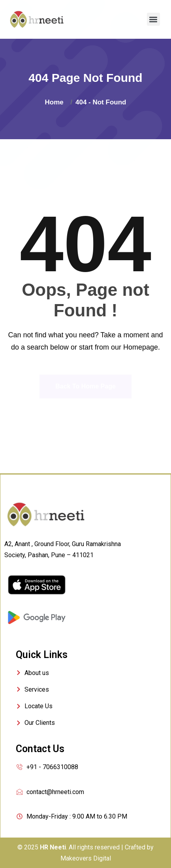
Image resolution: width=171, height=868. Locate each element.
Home (56, 102)
